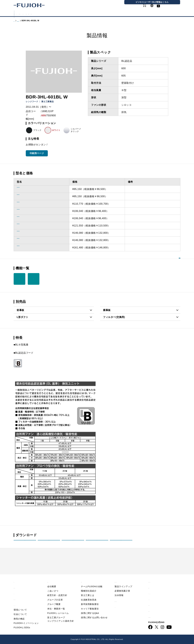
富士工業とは (88, 590)
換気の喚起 (19, 613)
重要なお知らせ (22, 582)
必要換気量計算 (122, 586)
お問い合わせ (156, 600)
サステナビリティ (86, 13)
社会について (20, 609)
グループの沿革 (55, 594)
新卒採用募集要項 (90, 599)
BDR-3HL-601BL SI (28, 204)
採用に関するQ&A (90, 608)
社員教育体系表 (89, 594)
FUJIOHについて (59, 13)
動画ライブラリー (171, 9)
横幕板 (107, 310)
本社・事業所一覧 (56, 603)
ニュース (19, 588)
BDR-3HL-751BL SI (28, 226)
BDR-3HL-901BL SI (28, 248)
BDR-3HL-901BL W (28, 240)
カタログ (38, 13)
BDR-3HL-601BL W (28, 196)
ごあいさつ (53, 586)
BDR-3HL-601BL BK (29, 189)
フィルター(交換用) (114, 317)
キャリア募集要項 (90, 603)
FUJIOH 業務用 (110, 634)
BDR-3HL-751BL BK (29, 211)
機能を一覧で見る (166, 268)
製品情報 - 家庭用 (30, 21)
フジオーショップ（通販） (134, 634)
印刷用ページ (37, 153)
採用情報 (124, 13)
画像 (97, 543)
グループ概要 (54, 599)
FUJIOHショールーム (58, 608)
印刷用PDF (121, 543)
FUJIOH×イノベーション (26, 618)
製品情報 (21, 13)
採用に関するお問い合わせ (94, 612)
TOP (16, 576)
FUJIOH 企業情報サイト (60, 634)
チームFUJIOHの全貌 (92, 581)
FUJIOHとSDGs (22, 622)
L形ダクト (23, 317)
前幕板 (20, 310)
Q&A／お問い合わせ (160, 576)
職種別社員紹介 (89, 586)
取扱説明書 (49, 543)
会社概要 (52, 581)
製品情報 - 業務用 (125, 596)
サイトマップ (156, 594)
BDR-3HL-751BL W (28, 218)
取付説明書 (73, 543)
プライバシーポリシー (161, 588)
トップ (17, 21)
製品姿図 (25, 543)
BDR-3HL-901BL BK (29, 233)
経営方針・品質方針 (57, 590)
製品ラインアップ (123, 581)
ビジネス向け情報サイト (162, 611)
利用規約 (153, 582)
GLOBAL (155, 7)
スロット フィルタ (19, 279)
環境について (20, 604)
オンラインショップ (136, 9)
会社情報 (108, 13)
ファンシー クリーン (34, 279)
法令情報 (119, 590)
